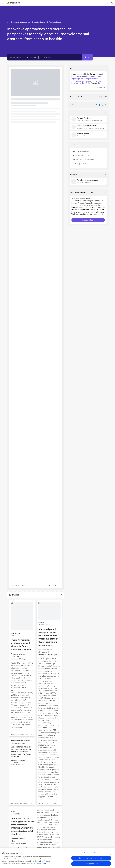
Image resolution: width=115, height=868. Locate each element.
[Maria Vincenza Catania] (88, 127)
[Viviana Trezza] (88, 135)
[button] (31, 57)
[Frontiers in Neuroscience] (88, 181)
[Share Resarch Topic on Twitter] (96, 105)
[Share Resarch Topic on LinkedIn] (103, 105)
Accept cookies (91, 865)
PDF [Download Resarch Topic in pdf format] (99, 97)
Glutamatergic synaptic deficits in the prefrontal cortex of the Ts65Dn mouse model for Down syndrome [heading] (21, 752)
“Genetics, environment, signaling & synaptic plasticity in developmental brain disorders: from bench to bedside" (87, 80)
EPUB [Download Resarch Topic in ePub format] (105, 97)
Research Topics (55, 22)
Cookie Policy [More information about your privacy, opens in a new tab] (41, 864)
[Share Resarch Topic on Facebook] (100, 105)
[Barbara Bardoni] (88, 119)
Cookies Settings (91, 854)
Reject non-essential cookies (91, 859)
